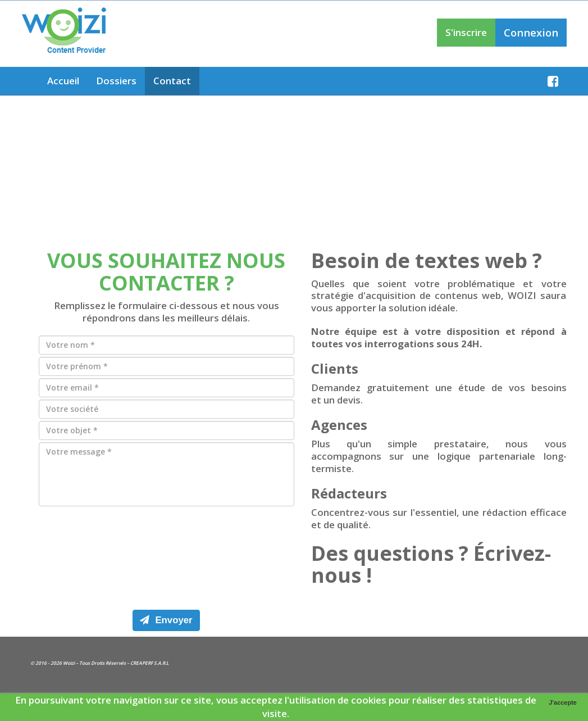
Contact (172, 81)
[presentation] (166, 555)
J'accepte (563, 702)
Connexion (531, 32)
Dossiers (116, 81)
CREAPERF (142, 663)
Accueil (63, 81)
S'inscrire (466, 32)
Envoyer (166, 620)
